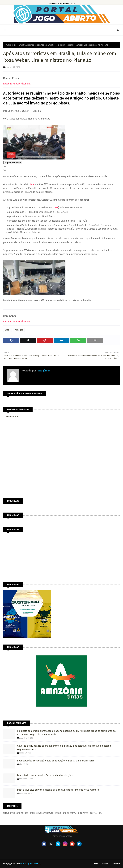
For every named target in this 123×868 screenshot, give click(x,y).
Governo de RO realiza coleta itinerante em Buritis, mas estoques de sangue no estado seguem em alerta (64, 748)
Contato (106, 864)
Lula (32, 184)
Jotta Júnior (43, 371)
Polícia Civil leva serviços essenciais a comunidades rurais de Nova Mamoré (58, 790)
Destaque (19, 330)
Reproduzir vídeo (13, 163)
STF (56, 207)
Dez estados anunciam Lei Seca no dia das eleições (45, 775)
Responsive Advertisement (17, 84)
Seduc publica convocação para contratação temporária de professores (56, 761)
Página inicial (11, 45)
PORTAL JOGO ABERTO (31, 864)
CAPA (96, 864)
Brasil (21, 45)
